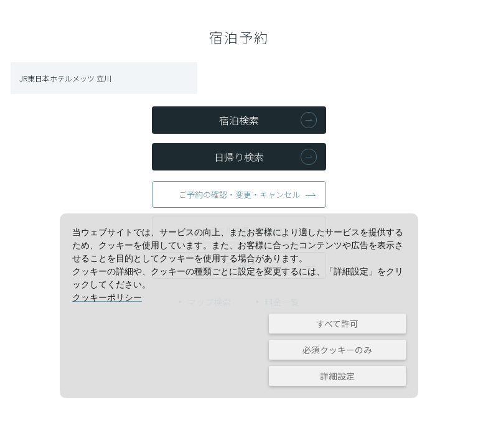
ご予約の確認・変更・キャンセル (239, 194)
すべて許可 (337, 324)
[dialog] (239, 306)
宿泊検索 (239, 120)
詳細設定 (337, 376)
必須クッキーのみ (337, 350)
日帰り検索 (239, 157)
